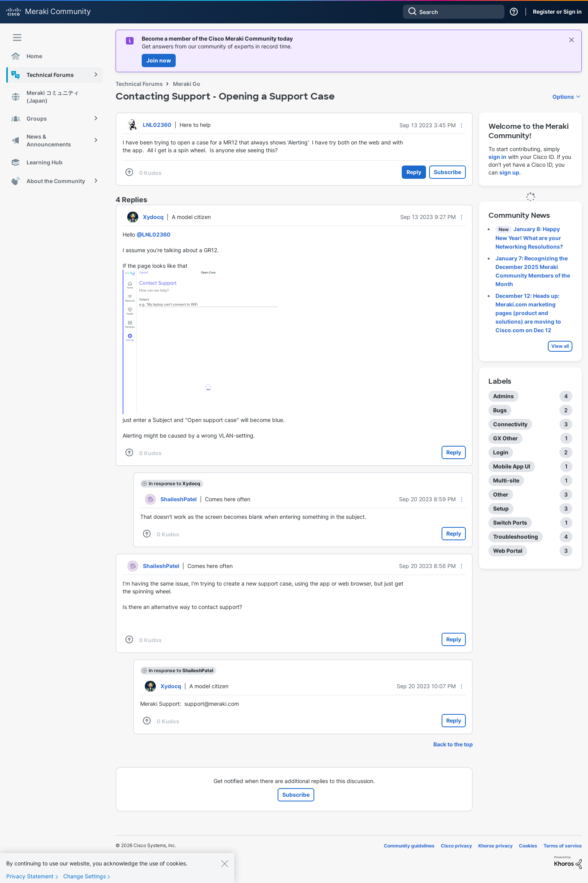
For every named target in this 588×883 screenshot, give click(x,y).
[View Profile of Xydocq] (153, 217)
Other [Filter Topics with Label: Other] (501, 494)
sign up (509, 172)
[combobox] (454, 12)
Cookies (528, 846)
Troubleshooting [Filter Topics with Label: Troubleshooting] (516, 537)
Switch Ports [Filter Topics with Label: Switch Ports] (510, 523)
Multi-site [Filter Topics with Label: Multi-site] (506, 480)
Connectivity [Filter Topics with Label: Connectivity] (510, 424)
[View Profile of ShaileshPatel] (179, 499)
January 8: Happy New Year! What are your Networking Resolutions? (529, 238)
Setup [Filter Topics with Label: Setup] (501, 508)
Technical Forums (139, 84)
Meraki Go (187, 84)
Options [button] (563, 97)
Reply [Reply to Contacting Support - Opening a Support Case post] (414, 172)
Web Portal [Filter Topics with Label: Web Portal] (508, 551)
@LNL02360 (154, 234)
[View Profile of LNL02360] (157, 125)
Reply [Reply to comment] (454, 452)
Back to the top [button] (453, 744)
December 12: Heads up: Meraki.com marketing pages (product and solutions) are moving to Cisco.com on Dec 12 (528, 313)
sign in (497, 157)
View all (560, 346)
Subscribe (447, 172)
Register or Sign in (557, 12)
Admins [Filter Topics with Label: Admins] (503, 396)
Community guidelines (409, 846)
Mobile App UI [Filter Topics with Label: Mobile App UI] (512, 466)
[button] (461, 125)
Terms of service (563, 846)
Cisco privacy (456, 846)
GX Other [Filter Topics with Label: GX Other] (505, 438)
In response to (175, 483)
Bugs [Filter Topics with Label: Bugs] (500, 410)
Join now (159, 60)
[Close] (225, 867)
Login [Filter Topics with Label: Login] (501, 452)
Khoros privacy (495, 846)
